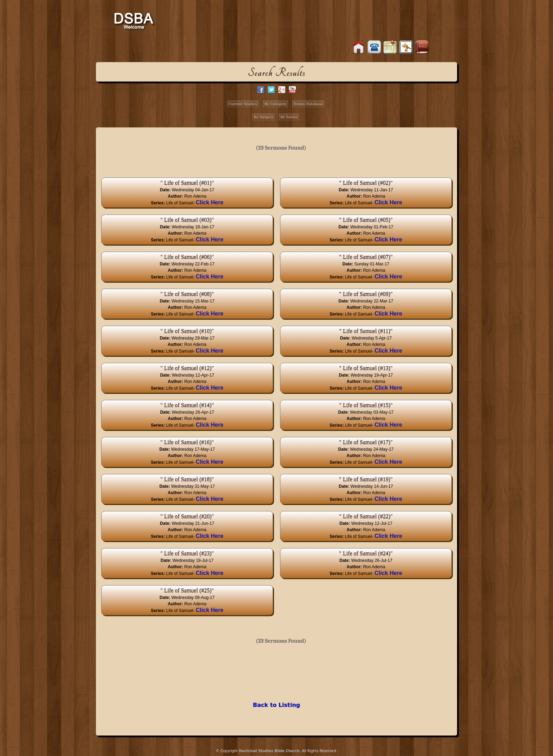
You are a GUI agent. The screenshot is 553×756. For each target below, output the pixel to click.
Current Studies (243, 104)
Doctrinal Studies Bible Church (269, 751)
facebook (261, 90)
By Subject (264, 117)
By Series (289, 117)
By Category (276, 104)
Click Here (209, 202)
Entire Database (308, 104)
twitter (271, 90)
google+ (282, 90)
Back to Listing (276, 705)
